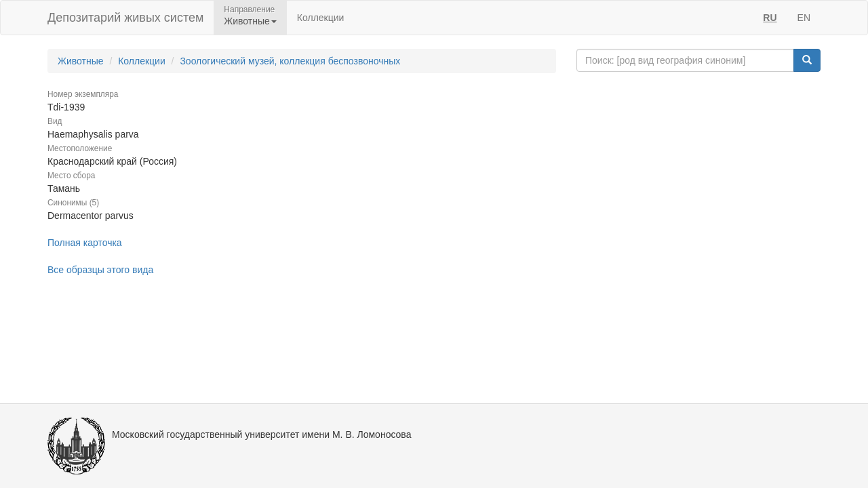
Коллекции (321, 18)
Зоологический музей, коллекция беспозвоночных (290, 61)
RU (770, 18)
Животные (81, 61)
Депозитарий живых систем (125, 18)
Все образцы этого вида (100, 270)
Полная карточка (85, 243)
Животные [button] (250, 21)
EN (804, 18)
